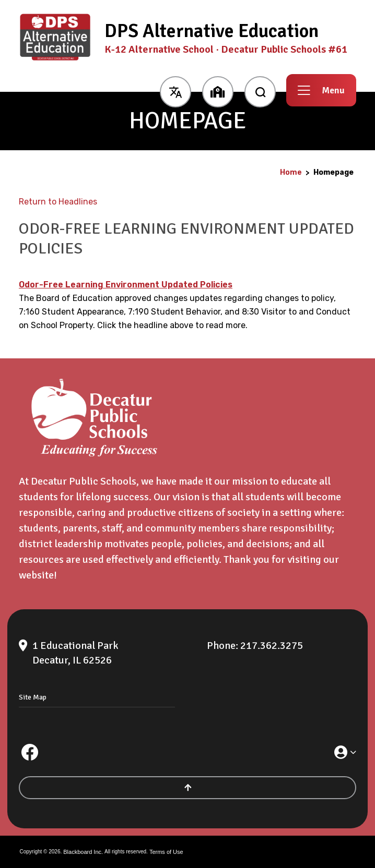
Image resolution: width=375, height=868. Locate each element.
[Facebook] (30, 752)
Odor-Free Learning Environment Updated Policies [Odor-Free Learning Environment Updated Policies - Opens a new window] (126, 285)
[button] (175, 90)
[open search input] (260, 90)
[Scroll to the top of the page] (187, 788)
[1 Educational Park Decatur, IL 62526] (107, 653)
